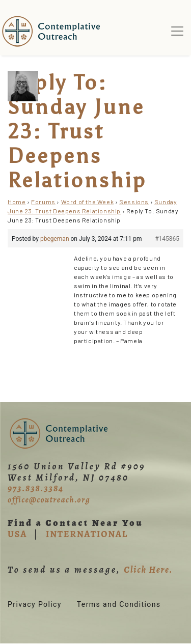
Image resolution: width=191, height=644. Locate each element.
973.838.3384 (36, 488)
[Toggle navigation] (177, 31)
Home (17, 202)
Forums (43, 202)
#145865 (167, 239)
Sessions (134, 202)
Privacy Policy (35, 604)
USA (17, 534)
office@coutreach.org (49, 500)
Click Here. (148, 570)
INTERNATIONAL (87, 534)
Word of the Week (88, 202)
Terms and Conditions (119, 604)
